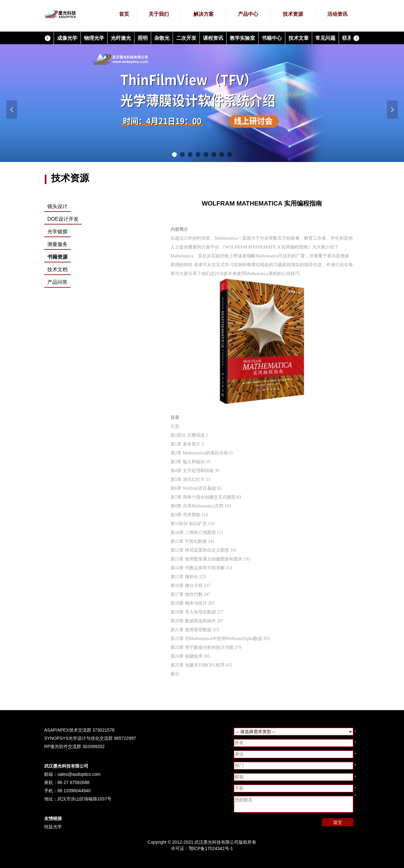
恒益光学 (53, 827)
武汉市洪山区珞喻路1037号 (84, 799)
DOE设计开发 (63, 219)
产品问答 (57, 282)
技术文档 (57, 269)
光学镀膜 (57, 232)
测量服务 (57, 244)
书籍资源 (57, 257)
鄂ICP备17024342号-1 (211, 848)
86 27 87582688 (73, 782)
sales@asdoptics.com (79, 774)
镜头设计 (57, 206)
